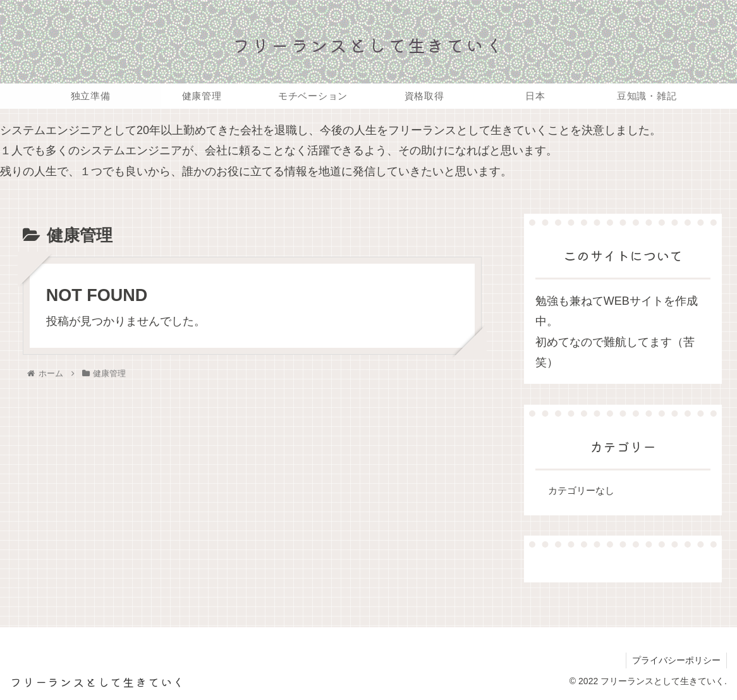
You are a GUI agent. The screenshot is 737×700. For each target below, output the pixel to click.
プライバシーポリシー (676, 660)
